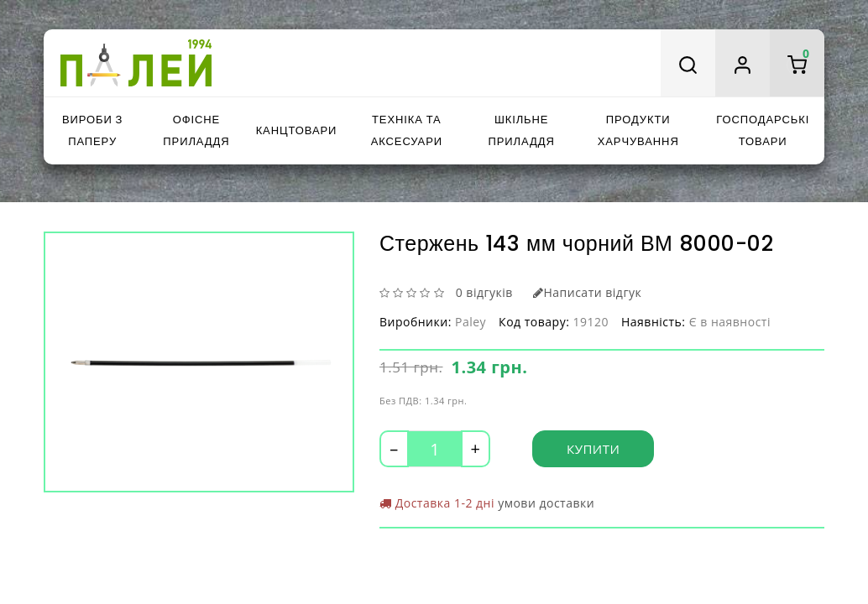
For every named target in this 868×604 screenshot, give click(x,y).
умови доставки (546, 503)
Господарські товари (763, 130)
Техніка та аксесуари (407, 130)
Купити (593, 449)
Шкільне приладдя (522, 130)
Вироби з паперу (92, 130)
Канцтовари (297, 130)
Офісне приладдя (196, 130)
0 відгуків (484, 292)
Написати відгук (587, 292)
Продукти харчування (638, 130)
